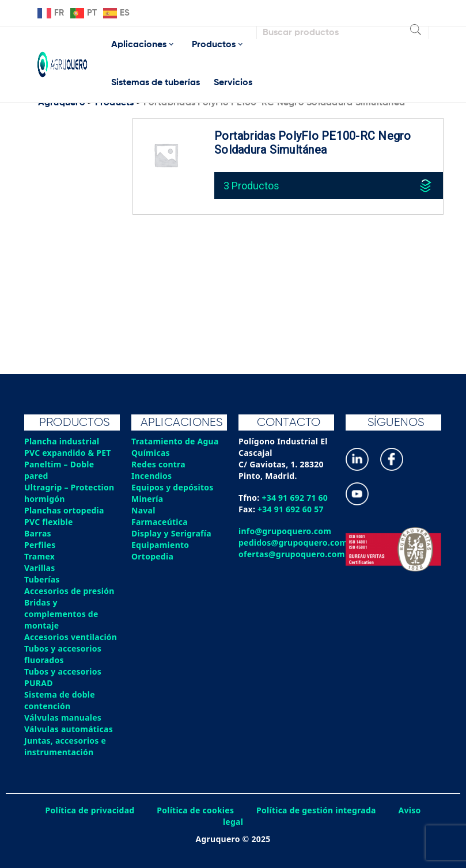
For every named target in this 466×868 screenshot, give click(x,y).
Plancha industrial (62, 441)
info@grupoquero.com (285, 531)
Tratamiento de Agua (175, 441)
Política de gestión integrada (316, 810)
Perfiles (40, 545)
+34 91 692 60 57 (291, 509)
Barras (38, 533)
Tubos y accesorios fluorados (63, 654)
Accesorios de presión (69, 591)
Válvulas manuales (63, 717)
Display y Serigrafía (171, 533)
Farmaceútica (160, 522)
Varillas (39, 568)
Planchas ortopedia (64, 510)
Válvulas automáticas (69, 729)
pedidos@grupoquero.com (293, 542)
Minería (147, 499)
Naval (143, 510)
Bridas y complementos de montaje (61, 614)
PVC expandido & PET (68, 453)
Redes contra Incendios (158, 470)
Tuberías (42, 579)
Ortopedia (152, 556)
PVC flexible (49, 522)
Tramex (39, 556)
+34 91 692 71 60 (295, 498)
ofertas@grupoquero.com (292, 554)
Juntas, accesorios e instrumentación (65, 746)
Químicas (151, 453)
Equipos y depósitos (173, 487)
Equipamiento (160, 545)
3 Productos (251, 186)
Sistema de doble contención (60, 700)
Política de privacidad (90, 810)
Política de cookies (195, 810)
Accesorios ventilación (71, 637)
